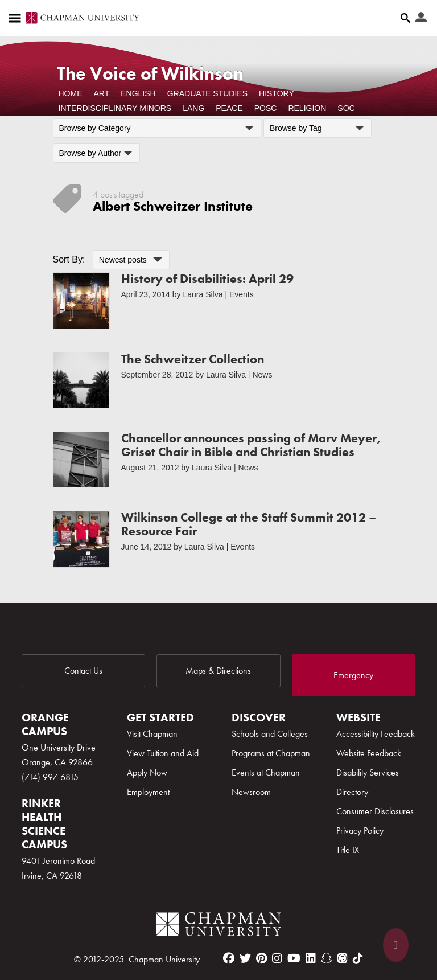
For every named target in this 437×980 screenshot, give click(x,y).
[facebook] (229, 958)
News (262, 375)
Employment (148, 792)
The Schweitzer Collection (193, 359)
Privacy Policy (360, 831)
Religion (307, 108)
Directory (352, 792)
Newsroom (251, 792)
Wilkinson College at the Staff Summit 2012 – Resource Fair (249, 524)
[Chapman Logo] (218, 926)
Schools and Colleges (270, 734)
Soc (346, 108)
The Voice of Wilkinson (150, 74)
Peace (229, 108)
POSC (266, 108)
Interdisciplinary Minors (115, 108)
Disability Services (368, 772)
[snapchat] (327, 958)
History (277, 93)
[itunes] (343, 958)
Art (102, 93)
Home (71, 93)
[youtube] (294, 958)
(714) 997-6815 (50, 777)
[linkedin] (311, 958)
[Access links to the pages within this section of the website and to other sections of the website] (17, 18)
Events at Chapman (266, 772)
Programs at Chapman (271, 753)
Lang (193, 108)
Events (242, 294)
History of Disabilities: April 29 (207, 279)
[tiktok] (358, 958)
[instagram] (277, 958)
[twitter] (245, 958)
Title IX (348, 850)
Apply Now (147, 772)
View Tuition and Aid (163, 753)
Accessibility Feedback (376, 734)
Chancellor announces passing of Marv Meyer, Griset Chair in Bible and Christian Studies (251, 445)
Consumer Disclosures (375, 811)
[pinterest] (261, 958)
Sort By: (69, 259)
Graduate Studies (207, 93)
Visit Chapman (152, 734)
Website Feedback (369, 753)
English (138, 93)
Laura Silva (203, 294)
